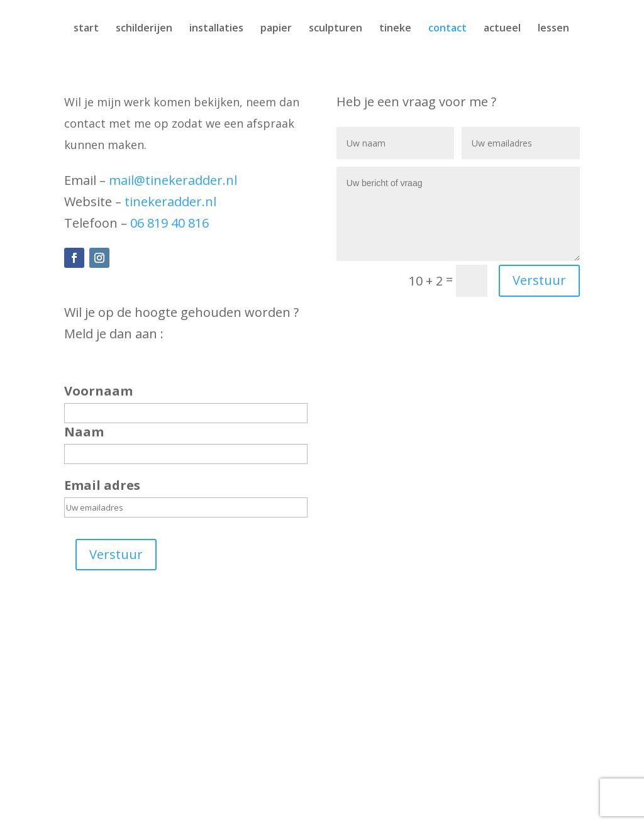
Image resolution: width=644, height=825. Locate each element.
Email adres (102, 485)
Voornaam (98, 391)
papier (276, 29)
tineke (395, 29)
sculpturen (336, 29)
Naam (84, 432)
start (86, 29)
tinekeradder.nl (170, 202)
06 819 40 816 (169, 223)
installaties (216, 29)
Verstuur (116, 554)
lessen (553, 29)
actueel (502, 29)
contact (447, 29)
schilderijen (144, 29)
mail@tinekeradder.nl (173, 180)
